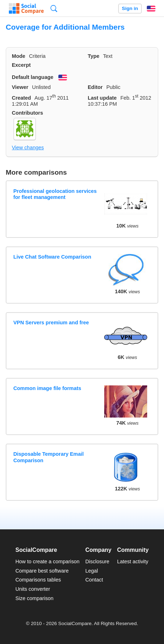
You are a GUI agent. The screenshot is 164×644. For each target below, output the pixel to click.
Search (54, 8)
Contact (94, 580)
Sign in (130, 8)
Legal (91, 571)
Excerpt (21, 65)
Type (94, 56)
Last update (102, 98)
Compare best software (42, 571)
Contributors (27, 113)
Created (21, 98)
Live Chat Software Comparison (52, 257)
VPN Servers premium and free (51, 323)
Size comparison (34, 598)
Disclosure (97, 561)
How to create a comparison (47, 561)
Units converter (33, 589)
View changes (28, 148)
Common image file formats (47, 388)
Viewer (20, 87)
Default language (33, 77)
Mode (19, 56)
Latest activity (133, 561)
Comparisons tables (38, 580)
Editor (95, 87)
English (151, 9)
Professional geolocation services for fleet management (55, 194)
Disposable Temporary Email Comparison (48, 457)
